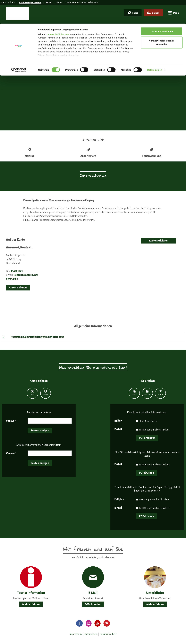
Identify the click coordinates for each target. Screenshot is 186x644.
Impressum (76, 634)
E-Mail (118, 429)
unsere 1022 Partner (58, 11)
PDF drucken (146, 473)
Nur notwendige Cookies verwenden (162, 19)
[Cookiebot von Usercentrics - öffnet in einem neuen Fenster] (19, 46)
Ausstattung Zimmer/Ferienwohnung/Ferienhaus (37, 337)
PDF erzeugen (147, 438)
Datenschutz (91, 634)
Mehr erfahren (31, 604)
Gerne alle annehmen (162, 8)
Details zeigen (155, 46)
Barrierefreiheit (108, 634)
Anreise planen (18, 288)
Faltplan (119, 499)
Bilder (118, 421)
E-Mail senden (93, 604)
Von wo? (11, 421)
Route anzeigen (40, 430)
